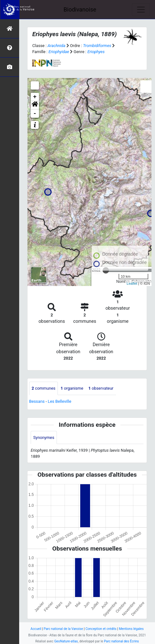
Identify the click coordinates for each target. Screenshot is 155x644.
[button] (35, 105)
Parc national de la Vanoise (63, 629)
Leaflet (132, 283)
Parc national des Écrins (121, 641)
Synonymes (44, 437)
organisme (72, 388)
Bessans (37, 401)
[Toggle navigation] (141, 10)
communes (43, 388)
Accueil (36, 629)
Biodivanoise (80, 9)
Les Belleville (60, 401)
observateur (101, 388)
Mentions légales (131, 629)
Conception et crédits (101, 629)
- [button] (35, 114)
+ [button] (35, 97)
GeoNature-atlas (66, 641)
